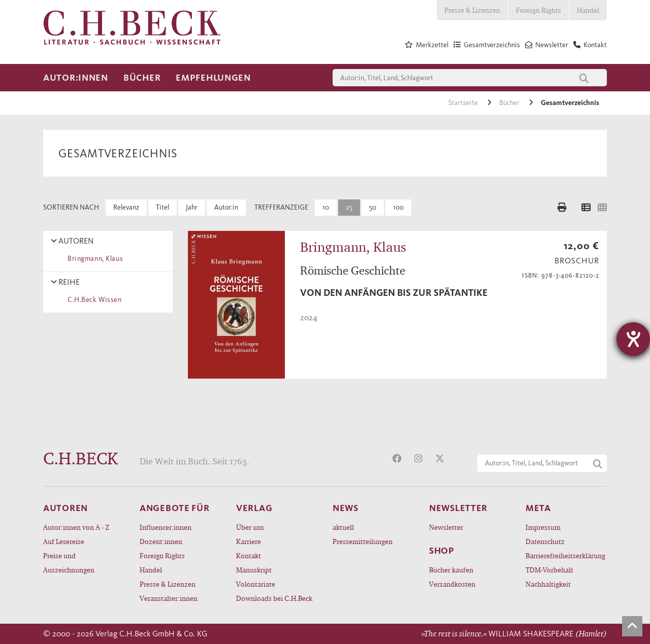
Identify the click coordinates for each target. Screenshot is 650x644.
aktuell (343, 527)
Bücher (142, 78)
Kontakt (249, 555)
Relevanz (126, 207)
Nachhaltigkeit (548, 584)
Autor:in (226, 207)
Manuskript (254, 570)
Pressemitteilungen (363, 541)
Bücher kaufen (451, 570)
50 (373, 207)
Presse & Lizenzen (472, 10)
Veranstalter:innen (169, 598)
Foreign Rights (539, 10)
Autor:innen (76, 78)
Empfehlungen (213, 78)
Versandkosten (452, 584)
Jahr (192, 207)
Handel (588, 10)
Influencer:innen (166, 527)
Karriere (249, 541)
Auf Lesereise (64, 541)
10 (326, 207)
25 (349, 207)
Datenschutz (545, 541)
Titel (162, 207)
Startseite (464, 103)
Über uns (250, 527)
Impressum (543, 527)
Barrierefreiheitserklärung (565, 555)
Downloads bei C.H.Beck (274, 598)
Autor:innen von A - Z (76, 527)
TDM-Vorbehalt (549, 570)
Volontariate (256, 584)
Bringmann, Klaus (93, 259)
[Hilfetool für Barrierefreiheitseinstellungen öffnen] (633, 339)
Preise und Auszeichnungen (69, 563)
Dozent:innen (161, 541)
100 (398, 207)
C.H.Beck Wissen (93, 300)
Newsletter (446, 527)
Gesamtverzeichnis (570, 103)
